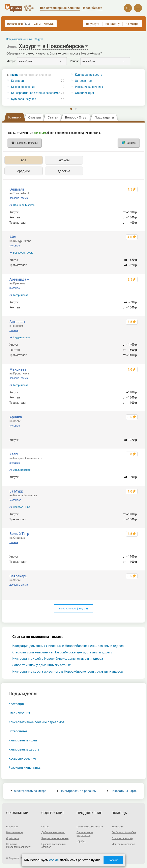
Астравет (17, 322)
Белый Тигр (19, 534)
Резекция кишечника (24, 768)
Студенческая (22, 337)
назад (30, 75)
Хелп (14, 454)
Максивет (18, 369)
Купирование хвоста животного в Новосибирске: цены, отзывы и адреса (67, 671)
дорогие (64, 171)
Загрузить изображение (55, 838)
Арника (16, 417)
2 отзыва (15, 463)
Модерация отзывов (123, 844)
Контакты (117, 827)
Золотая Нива (22, 507)
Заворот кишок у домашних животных (41, 665)
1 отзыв (14, 330)
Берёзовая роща (23, 253)
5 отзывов (15, 500)
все (24, 160)
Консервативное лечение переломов (36, 93)
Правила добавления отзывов (54, 846)
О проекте (12, 827)
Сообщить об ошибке (124, 832)
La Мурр (16, 491)
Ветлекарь (18, 576)
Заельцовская (22, 470)
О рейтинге (12, 838)
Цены (37, 24)
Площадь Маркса (24, 205)
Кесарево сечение (23, 87)
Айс (13, 237)
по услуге (93, 24)
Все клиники (19, 24)
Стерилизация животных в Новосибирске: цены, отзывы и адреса (62, 652)
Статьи (45, 827)
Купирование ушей (24, 99)
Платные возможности (90, 827)
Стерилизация (19, 713)
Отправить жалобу (122, 838)
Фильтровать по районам (77, 791)
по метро (132, 24)
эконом (64, 160)
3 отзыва (15, 246)
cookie (54, 860)
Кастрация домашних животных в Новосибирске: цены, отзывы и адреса (68, 646)
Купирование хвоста (24, 749)
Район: (74, 61)
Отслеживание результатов (85, 834)
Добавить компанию (53, 832)
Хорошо (113, 860)
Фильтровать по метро (28, 791)
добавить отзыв (19, 198)
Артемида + (19, 279)
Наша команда (15, 832)
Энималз (17, 189)
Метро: (11, 61)
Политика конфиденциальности (19, 846)
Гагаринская (21, 295)
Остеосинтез (18, 731)
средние (24, 171)
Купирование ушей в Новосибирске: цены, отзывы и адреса (58, 659)
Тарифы (81, 841)
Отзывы (49, 24)
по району (112, 24)
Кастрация (18, 81)
